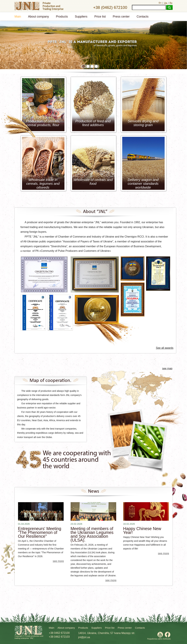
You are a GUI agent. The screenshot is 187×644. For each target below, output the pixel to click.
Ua (166, 3)
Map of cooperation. (51, 381)
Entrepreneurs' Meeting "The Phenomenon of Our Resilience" (40, 532)
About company (38, 17)
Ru (171, 3)
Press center (121, 17)
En (160, 3)
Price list (100, 17)
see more (58, 561)
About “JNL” (95, 212)
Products (62, 17)
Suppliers (81, 17)
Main (18, 17)
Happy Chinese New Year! (142, 531)
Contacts (143, 17)
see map (167, 368)
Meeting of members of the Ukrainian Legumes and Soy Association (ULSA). (92, 534)
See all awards (165, 348)
